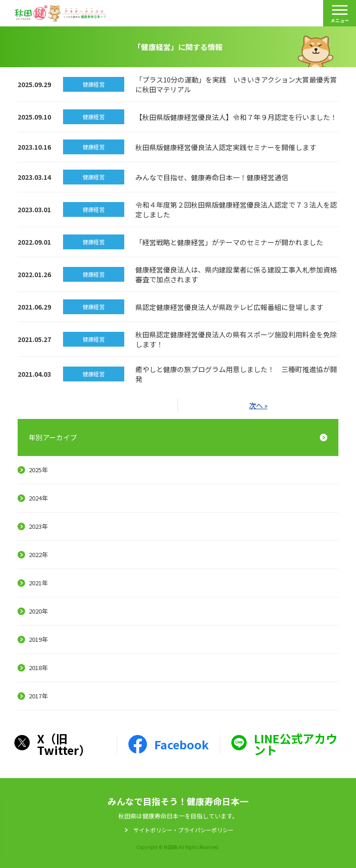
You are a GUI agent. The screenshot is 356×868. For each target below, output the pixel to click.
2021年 (38, 583)
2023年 (38, 526)
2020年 (38, 611)
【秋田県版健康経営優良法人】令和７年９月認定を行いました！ (236, 117)
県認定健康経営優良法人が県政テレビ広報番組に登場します (229, 307)
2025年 (38, 470)
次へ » (258, 405)
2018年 (38, 668)
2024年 (38, 498)
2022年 (38, 554)
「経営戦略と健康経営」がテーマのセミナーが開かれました (229, 242)
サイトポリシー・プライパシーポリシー (184, 830)
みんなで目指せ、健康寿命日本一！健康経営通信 (212, 177)
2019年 (38, 639)
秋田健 (61, 13)
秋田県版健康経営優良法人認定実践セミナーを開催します (226, 147)
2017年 (38, 696)
